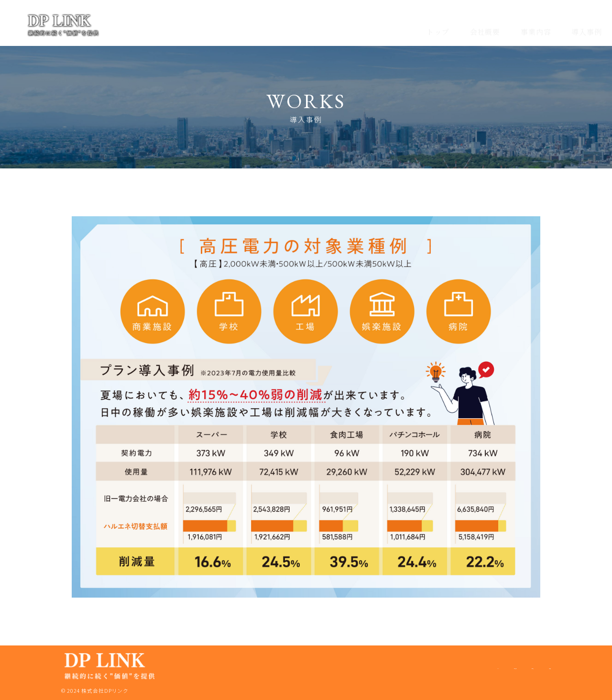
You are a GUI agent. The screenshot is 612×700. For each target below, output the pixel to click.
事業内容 (536, 23)
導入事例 (587, 23)
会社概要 (485, 23)
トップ (438, 23)
